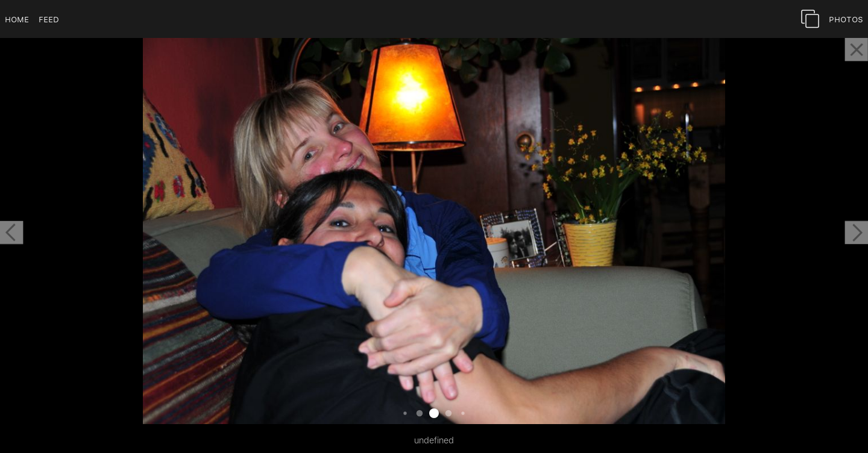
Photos (846, 19)
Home (17, 19)
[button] (11, 233)
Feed (49, 19)
